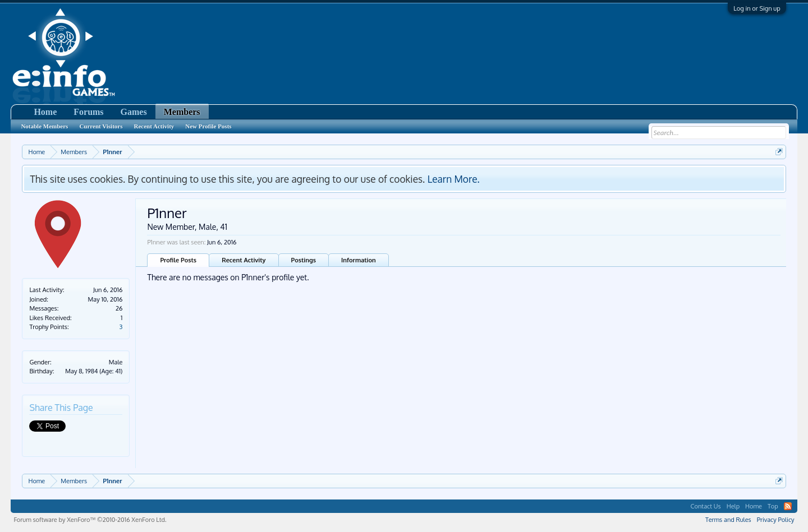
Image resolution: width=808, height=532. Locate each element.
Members (182, 112)
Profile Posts (178, 260)
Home (45, 112)
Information (359, 260)
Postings (304, 260)
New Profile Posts (208, 126)
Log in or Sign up (757, 8)
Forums (88, 112)
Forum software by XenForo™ (90, 520)
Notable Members (44, 126)
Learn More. (454, 179)
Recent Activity (244, 260)
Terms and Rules (728, 520)
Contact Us (706, 506)
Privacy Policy (776, 520)
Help (733, 506)
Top (773, 506)
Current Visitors (101, 126)
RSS (788, 506)
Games (134, 112)
